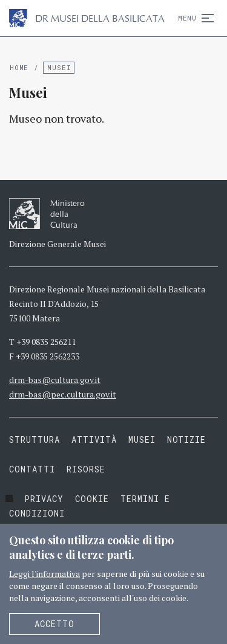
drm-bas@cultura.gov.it (55, 380)
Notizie (187, 440)
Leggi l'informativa (44, 574)
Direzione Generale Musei (58, 244)
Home (19, 67)
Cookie (92, 499)
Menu (193, 18)
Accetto (54, 624)
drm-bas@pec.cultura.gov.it (63, 394)
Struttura (35, 440)
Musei (59, 67)
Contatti (32, 469)
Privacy (44, 499)
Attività (94, 440)
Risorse (86, 469)
